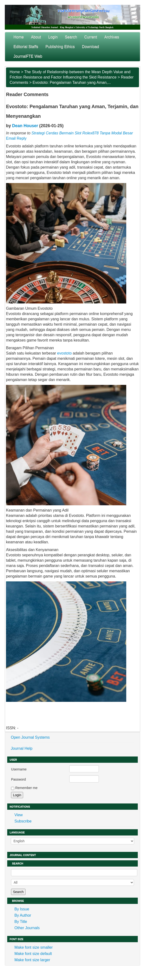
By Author (23, 915)
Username (19, 769)
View (19, 815)
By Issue (22, 909)
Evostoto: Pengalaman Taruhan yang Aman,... (72, 82)
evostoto (64, 353)
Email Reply (16, 138)
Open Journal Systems (30, 737)
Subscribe (23, 821)
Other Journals (27, 928)
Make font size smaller (34, 947)
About (36, 37)
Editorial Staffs (26, 47)
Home (19, 37)
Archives (112, 37)
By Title (21, 922)
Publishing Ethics (60, 47)
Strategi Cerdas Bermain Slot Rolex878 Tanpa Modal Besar (82, 133)
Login (53, 37)
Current (91, 37)
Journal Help (22, 748)
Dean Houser (25, 126)
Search (71, 37)
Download (91, 47)
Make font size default (33, 954)
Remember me (26, 788)
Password (18, 779)
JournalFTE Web (28, 56)
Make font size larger (32, 960)
